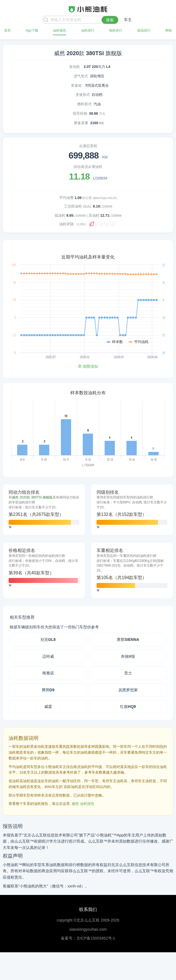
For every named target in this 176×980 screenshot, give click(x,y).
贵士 (128, 673)
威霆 (48, 707)
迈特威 (48, 656)
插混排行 (144, 30)
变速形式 (83, 95)
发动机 (75, 67)
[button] (10, 527)
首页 (7, 30)
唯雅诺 (48, 673)
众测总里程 (88, 146)
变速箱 (76, 85)
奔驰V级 (128, 656)
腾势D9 (48, 690)
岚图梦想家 (128, 690)
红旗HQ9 (128, 707)
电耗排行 (116, 30)
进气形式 (81, 76)
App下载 (32, 30)
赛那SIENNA (128, 639)
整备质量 (81, 123)
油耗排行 (88, 30)
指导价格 (80, 113)
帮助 (169, 30)
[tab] (44, 510)
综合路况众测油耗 (88, 167)
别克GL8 (48, 639)
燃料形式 (84, 104)
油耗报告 (59, 30)
